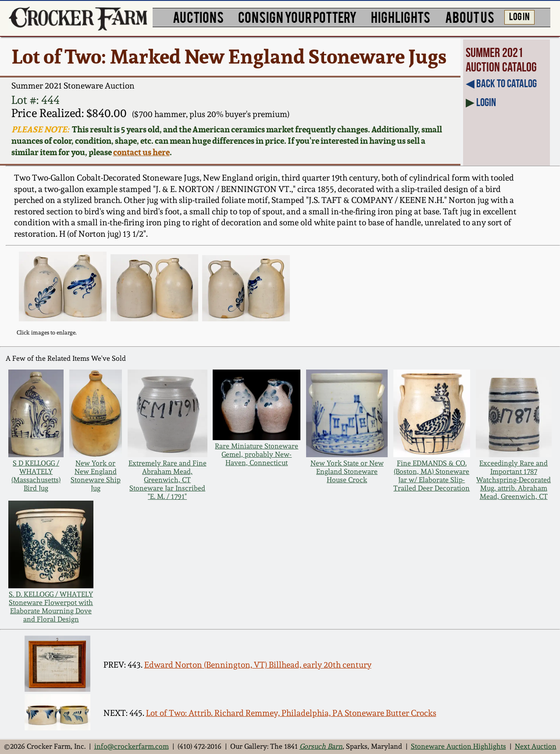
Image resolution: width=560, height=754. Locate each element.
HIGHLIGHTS (401, 16)
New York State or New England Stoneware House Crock (347, 471)
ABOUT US (470, 16)
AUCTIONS (198, 16)
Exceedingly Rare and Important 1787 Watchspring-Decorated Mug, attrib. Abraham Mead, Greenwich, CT (514, 480)
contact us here (141, 152)
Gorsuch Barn (321, 746)
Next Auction (536, 746)
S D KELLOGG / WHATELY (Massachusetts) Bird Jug (36, 476)
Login (486, 102)
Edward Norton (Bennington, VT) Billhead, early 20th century (258, 665)
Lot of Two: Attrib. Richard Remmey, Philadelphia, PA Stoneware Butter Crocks (291, 713)
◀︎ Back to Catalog (501, 83)
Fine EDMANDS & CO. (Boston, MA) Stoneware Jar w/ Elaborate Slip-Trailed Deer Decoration (432, 476)
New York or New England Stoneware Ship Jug (96, 476)
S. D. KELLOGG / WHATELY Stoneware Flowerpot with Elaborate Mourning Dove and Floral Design (51, 607)
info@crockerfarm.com (132, 746)
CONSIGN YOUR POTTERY (297, 16)
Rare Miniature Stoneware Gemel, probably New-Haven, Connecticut (257, 454)
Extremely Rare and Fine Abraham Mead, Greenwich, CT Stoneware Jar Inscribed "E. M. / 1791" (168, 480)
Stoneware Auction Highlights (458, 746)
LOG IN (519, 16)
